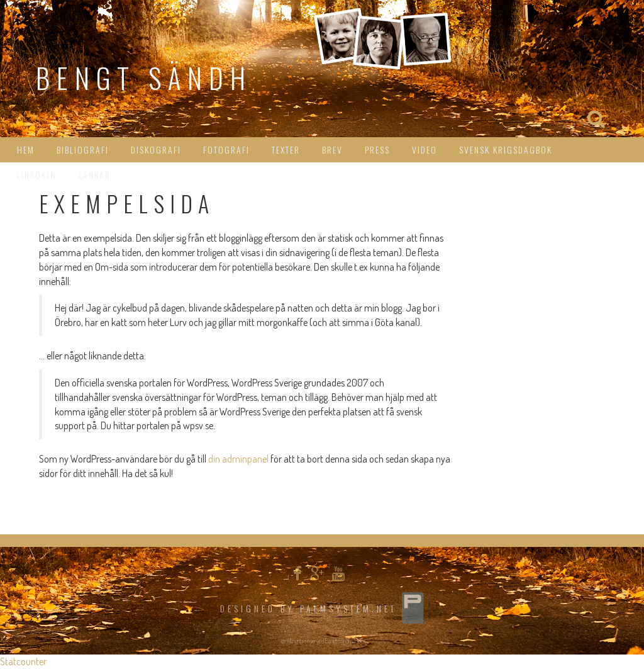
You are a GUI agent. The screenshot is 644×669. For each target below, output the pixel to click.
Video (425, 149)
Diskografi (156, 149)
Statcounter (23, 661)
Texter (286, 149)
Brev (332, 149)
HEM (26, 149)
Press (377, 149)
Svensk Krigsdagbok (506, 149)
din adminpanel (238, 459)
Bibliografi (83, 149)
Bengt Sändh (144, 78)
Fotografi (226, 149)
